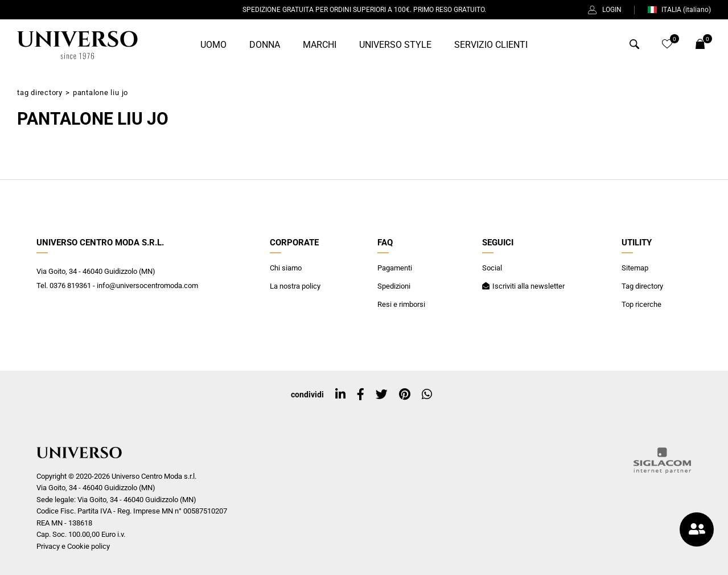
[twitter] (382, 395)
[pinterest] (405, 395)
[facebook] (361, 395)
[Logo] (77, 45)
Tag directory (40, 93)
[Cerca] (634, 46)
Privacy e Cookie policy (73, 546)
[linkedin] (340, 395)
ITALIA (679, 10)
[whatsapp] (427, 395)
